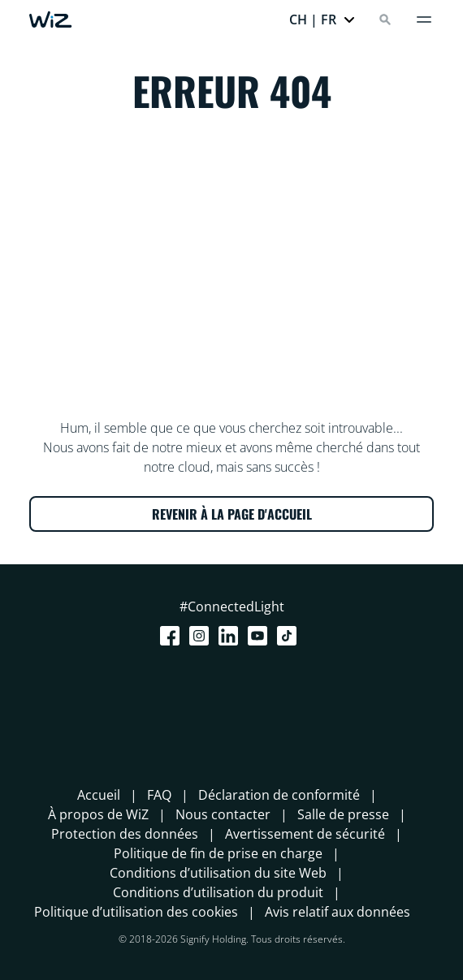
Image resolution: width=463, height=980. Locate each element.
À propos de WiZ (98, 814)
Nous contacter (223, 814)
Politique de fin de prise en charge (218, 853)
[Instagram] (202, 636)
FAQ (159, 795)
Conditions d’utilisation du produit (218, 892)
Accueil (99, 795)
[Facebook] (173, 636)
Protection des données (125, 834)
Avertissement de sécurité (305, 834)
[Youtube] (261, 636)
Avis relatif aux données (338, 912)
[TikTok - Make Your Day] (290, 636)
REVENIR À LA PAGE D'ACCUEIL (232, 514)
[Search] (385, 19)
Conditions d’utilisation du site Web (218, 873)
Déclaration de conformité (279, 795)
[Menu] (424, 19)
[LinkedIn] (231, 636)
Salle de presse (343, 814)
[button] (322, 19)
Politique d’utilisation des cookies (136, 912)
